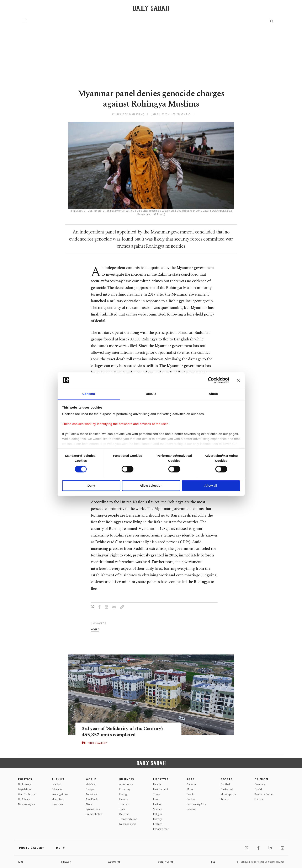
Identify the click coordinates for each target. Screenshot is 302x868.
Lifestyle (161, 779)
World (91, 779)
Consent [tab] (89, 394)
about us (115, 862)
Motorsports (228, 794)
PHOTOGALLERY (97, 743)
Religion (158, 814)
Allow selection (151, 486)
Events (191, 794)
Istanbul (56, 784)
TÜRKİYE (58, 779)
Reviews (192, 809)
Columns (260, 784)
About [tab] (213, 394)
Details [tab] (151, 394)
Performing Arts (196, 804)
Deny (91, 486)
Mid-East (91, 784)
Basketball (227, 789)
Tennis (225, 799)
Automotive (126, 784)
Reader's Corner (264, 794)
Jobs (21, 862)
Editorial (259, 799)
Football (226, 784)
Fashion (158, 804)
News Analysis (26, 804)
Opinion (261, 779)
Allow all (211, 486)
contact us (166, 862)
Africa (89, 804)
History (157, 819)
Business (127, 779)
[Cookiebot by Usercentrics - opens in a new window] (211, 380)
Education (58, 789)
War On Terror (27, 794)
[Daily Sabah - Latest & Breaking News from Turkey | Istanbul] (151, 8)
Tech (122, 809)
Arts (191, 779)
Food (156, 799)
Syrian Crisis (93, 809)
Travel (157, 794)
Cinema (191, 784)
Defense (124, 814)
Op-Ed (258, 789)
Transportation (128, 819)
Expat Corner (161, 829)
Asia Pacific (92, 799)
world (95, 629)
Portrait (191, 799)
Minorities (58, 799)
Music (190, 789)
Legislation (24, 789)
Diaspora (57, 804)
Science (158, 809)
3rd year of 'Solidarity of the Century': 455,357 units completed (124, 732)
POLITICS (25, 779)
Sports (227, 779)
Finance (124, 799)
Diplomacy (24, 784)
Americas (91, 794)
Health (157, 784)
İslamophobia (94, 814)
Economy (125, 789)
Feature (158, 824)
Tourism (124, 804)
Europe (90, 789)
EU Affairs (24, 799)
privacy (66, 862)
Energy (123, 794)
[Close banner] (238, 380)
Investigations (60, 794)
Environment (161, 789)
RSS (213, 862)
